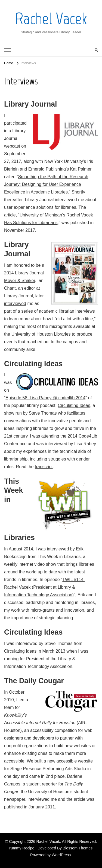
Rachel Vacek (51, 19)
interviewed (15, 303)
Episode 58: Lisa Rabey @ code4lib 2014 (45, 398)
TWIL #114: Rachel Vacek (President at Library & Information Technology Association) (44, 587)
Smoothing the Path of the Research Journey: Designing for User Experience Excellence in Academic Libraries (46, 184)
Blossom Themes (78, 848)
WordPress (61, 855)
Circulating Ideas (74, 405)
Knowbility (14, 715)
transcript (44, 467)
